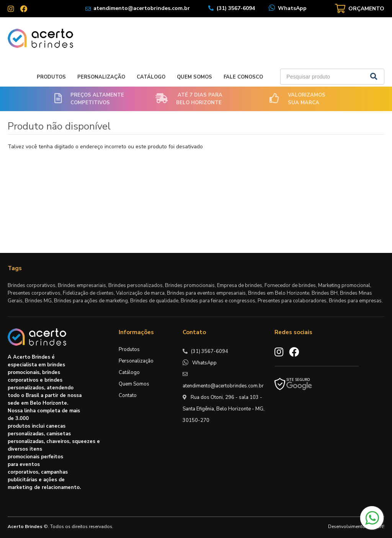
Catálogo (151, 77)
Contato (128, 395)
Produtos (51, 77)
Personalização (101, 77)
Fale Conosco (243, 77)
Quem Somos (194, 77)
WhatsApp (292, 8)
